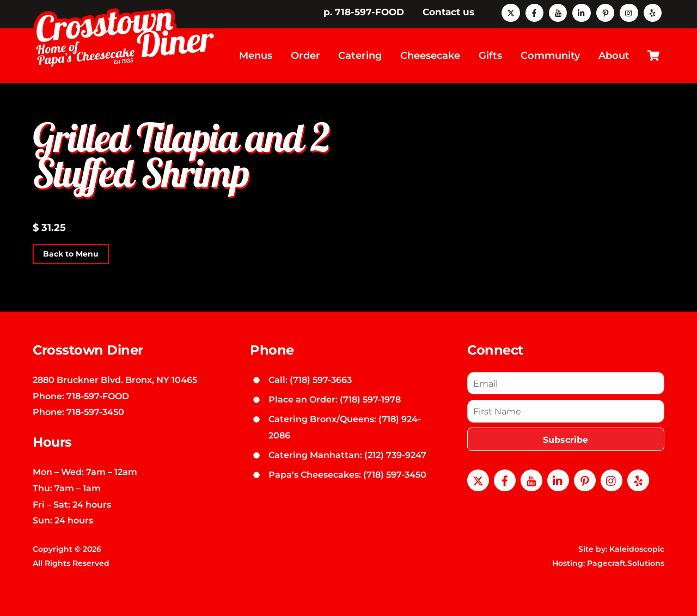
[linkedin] (581, 12)
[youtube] (558, 12)
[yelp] (653, 12)
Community (550, 56)
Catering (360, 56)
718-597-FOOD (98, 396)
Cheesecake (430, 56)
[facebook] (534, 12)
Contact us (448, 12)
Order (305, 56)
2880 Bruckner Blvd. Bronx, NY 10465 (115, 380)
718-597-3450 (95, 412)
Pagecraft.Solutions (626, 563)
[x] (510, 12)
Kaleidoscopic (637, 549)
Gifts (490, 56)
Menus (256, 56)
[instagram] (629, 12)
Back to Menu (71, 254)
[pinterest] (605, 12)
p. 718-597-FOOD (364, 12)
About (614, 56)
